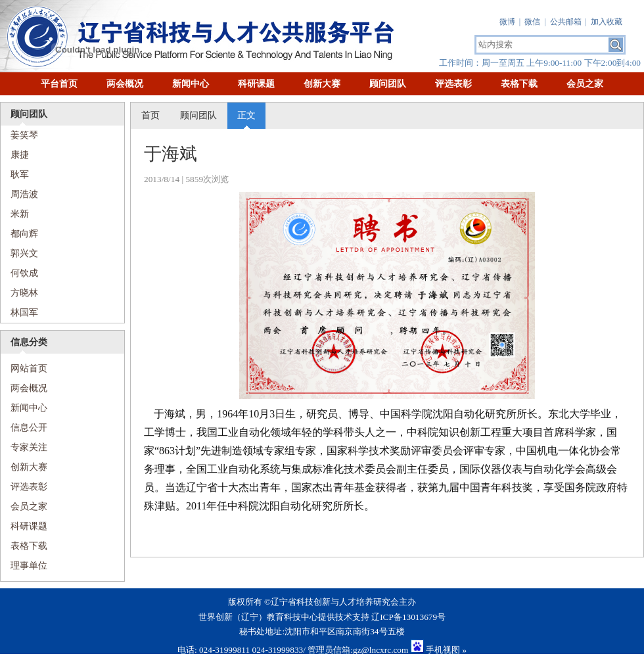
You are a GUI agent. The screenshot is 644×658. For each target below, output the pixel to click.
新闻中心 (191, 84)
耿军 (20, 175)
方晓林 (24, 293)
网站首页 (24, 369)
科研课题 (256, 84)
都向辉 (24, 234)
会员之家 (585, 84)
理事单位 (29, 566)
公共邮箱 (566, 22)
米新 (20, 214)
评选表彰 (453, 84)
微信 (532, 22)
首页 (150, 115)
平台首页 (59, 84)
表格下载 (519, 84)
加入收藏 (607, 22)
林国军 (24, 313)
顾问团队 (388, 84)
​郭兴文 (24, 253)
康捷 (20, 155)
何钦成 (24, 273)
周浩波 (24, 194)
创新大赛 (322, 84)
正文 (246, 115)
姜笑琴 (24, 135)
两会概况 (125, 84)
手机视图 (443, 650)
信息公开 (29, 428)
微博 (507, 22)
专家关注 (29, 447)
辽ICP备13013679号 (408, 617)
